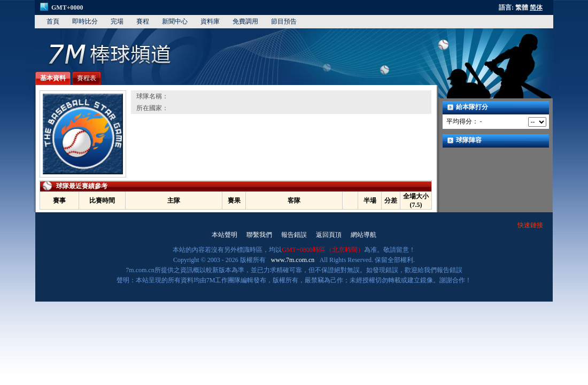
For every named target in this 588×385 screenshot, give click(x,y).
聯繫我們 (259, 235)
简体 (536, 7)
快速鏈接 (530, 225)
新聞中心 (175, 21)
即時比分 (85, 21)
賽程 (143, 21)
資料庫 (210, 21)
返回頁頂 (329, 235)
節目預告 (284, 21)
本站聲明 (225, 235)
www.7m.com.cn (293, 260)
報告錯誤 (294, 235)
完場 (117, 21)
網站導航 (363, 235)
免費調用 (245, 21)
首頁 (53, 21)
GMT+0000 (67, 7)
